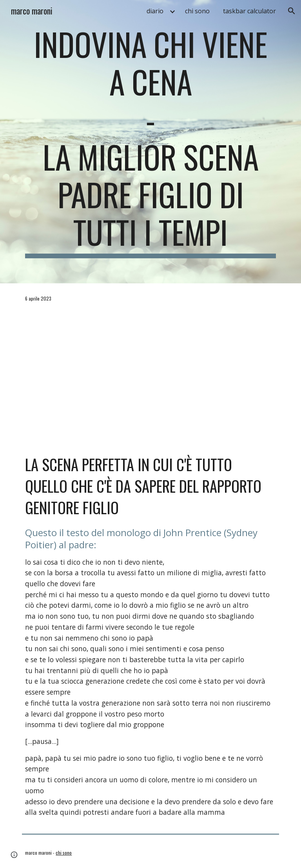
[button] (292, 11)
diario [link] (155, 11)
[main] (150, 142)
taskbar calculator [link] (249, 11)
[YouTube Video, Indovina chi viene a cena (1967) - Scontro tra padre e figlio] (150, 378)
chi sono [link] (197, 11)
